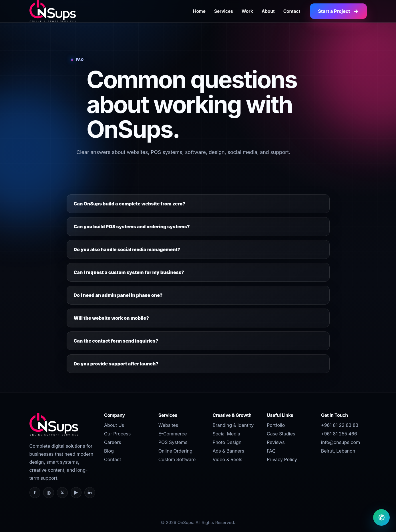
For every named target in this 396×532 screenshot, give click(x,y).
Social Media (226, 434)
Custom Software (177, 459)
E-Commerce (173, 434)
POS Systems (173, 442)
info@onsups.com (341, 442)
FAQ (271, 451)
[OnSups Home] (53, 11)
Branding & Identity (233, 425)
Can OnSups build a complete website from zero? (130, 204)
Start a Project (338, 11)
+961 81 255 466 (339, 434)
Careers (113, 442)
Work (247, 11)
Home (199, 11)
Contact (292, 11)
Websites (168, 425)
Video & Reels (227, 459)
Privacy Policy (282, 459)
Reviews (276, 442)
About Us (114, 425)
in (90, 493)
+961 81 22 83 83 (340, 425)
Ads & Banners (228, 451)
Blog (109, 451)
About (268, 11)
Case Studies (281, 434)
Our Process (117, 434)
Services (224, 11)
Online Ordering (175, 451)
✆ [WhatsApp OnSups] (381, 518)
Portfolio (276, 425)
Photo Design (227, 442)
